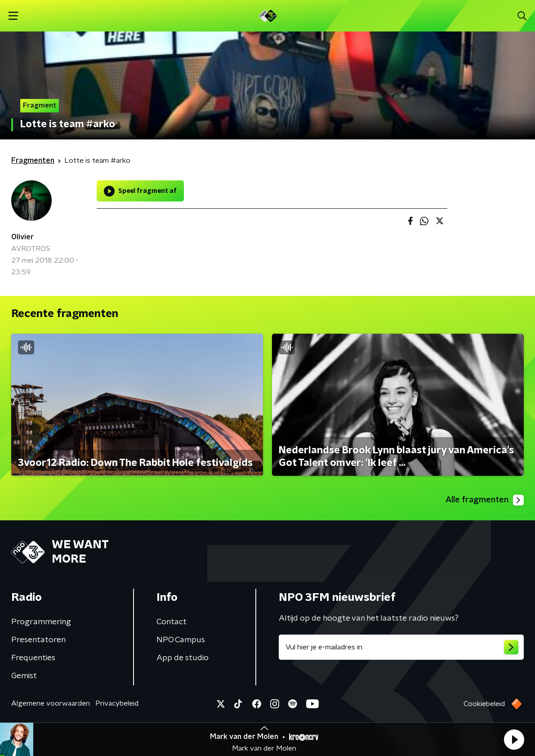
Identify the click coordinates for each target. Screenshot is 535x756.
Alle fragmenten (485, 500)
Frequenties (33, 658)
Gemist (24, 676)
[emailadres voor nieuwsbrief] (401, 647)
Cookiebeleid (484, 704)
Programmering (41, 622)
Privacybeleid (117, 703)
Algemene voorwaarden (51, 703)
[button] (514, 739)
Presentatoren (38, 640)
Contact (172, 622)
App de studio (183, 658)
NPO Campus (181, 640)
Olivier (22, 237)
